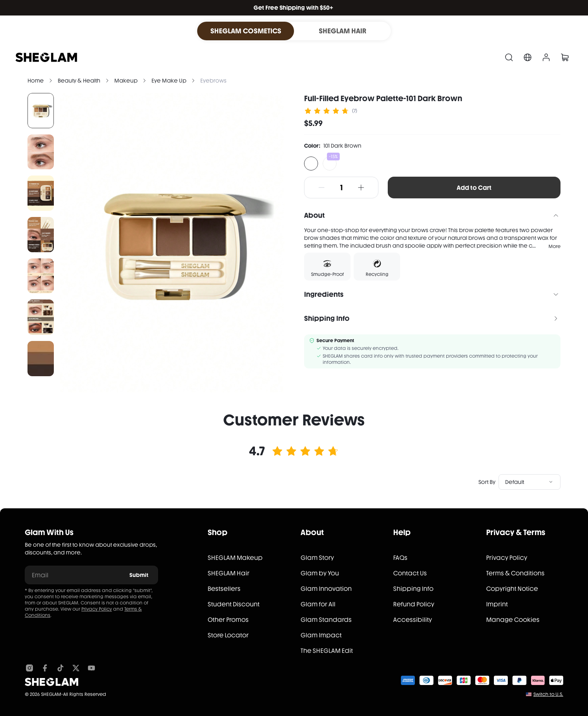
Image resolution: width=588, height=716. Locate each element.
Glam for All (318, 604)
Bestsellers (224, 589)
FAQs (400, 558)
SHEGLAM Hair (229, 573)
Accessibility (413, 620)
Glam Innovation (326, 589)
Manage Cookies (513, 620)
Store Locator (228, 635)
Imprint (497, 604)
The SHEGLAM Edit (327, 651)
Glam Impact (321, 635)
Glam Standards (326, 620)
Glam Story (317, 558)
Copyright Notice (512, 589)
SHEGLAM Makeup (235, 558)
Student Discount (234, 604)
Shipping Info (413, 589)
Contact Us (410, 573)
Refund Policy (414, 604)
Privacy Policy (97, 609)
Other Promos (228, 620)
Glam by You (320, 573)
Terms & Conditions (515, 573)
